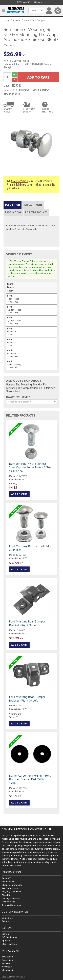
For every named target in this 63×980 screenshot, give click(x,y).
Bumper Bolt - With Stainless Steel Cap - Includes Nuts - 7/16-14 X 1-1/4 (30, 467)
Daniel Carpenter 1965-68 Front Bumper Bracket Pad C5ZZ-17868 (30, 779)
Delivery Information (12, 899)
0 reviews (24, 90)
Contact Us (40, 2)
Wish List (6, 963)
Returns (6, 921)
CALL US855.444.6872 (48, 110)
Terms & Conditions (11, 905)
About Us (6, 895)
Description (13, 205)
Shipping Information (12, 885)
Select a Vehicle (19, 181)
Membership (8, 970)
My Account (8, 957)
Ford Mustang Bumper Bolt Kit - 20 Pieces (30, 548)
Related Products (36, 212)
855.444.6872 (24, 2)
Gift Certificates (9, 937)
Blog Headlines (9, 944)
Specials (6, 941)
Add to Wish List (14, 94)
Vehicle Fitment (33, 205)
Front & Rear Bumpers (35, 20)
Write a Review (41, 90)
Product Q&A (13, 212)
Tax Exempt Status (11, 888)
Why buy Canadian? (11, 892)
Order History (8, 960)
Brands (5, 934)
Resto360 (6, 878)
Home (6, 20)
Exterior (17, 20)
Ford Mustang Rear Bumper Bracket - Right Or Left (27, 623)
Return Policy (8, 882)
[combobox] (32, 402)
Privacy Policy (8, 902)
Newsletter (7, 967)
